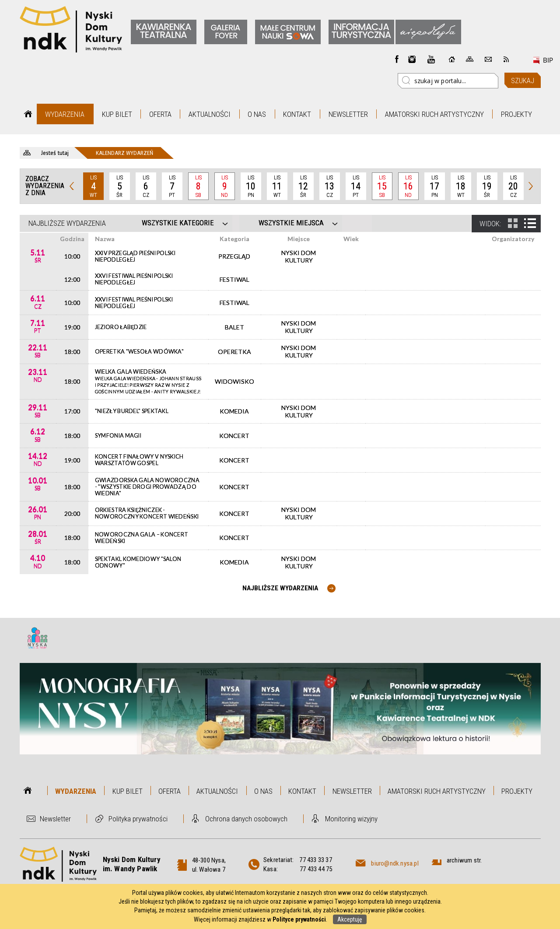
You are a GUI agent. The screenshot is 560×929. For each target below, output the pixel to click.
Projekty (516, 114)
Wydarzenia (65, 114)
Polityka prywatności (138, 819)
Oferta (160, 114)
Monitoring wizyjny (351, 819)
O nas (257, 114)
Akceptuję (350, 919)
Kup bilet (117, 114)
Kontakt (297, 114)
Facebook (397, 59)
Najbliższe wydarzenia (67, 223)
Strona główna (28, 114)
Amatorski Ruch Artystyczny (434, 114)
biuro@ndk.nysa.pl (395, 863)
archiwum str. (464, 860)
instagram (412, 59)
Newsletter (348, 114)
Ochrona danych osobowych (246, 819)
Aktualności (210, 114)
